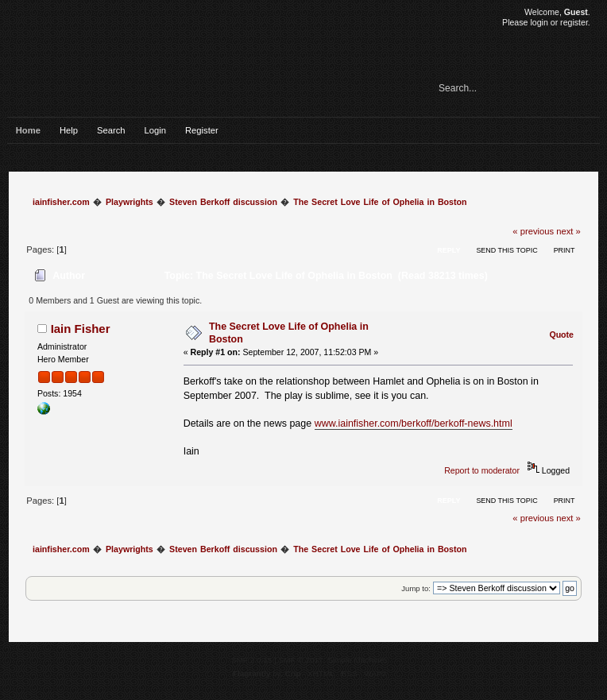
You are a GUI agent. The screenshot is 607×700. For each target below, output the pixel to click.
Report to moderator (482, 470)
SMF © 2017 (301, 660)
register (574, 22)
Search (111, 130)
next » (568, 231)
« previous (533, 231)
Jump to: (416, 588)
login (539, 22)
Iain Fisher (81, 329)
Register (202, 130)
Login (155, 130)
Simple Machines (358, 660)
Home (28, 130)
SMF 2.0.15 (252, 660)
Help (69, 130)
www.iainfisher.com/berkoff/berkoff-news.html (414, 423)
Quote (561, 335)
